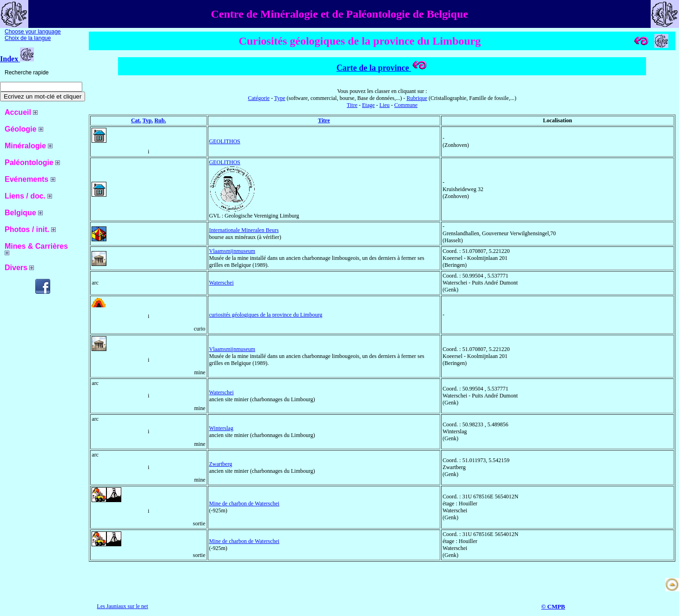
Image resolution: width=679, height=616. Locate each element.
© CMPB (553, 606)
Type (280, 98)
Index (17, 59)
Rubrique (417, 98)
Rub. (160, 120)
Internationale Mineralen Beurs (244, 230)
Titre (352, 105)
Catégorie (259, 98)
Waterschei (221, 283)
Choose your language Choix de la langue (33, 35)
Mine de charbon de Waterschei (244, 503)
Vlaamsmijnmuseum (232, 251)
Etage (368, 105)
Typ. (148, 120)
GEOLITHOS (225, 141)
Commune (406, 105)
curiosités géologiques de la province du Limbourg (266, 315)
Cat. (136, 120)
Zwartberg (221, 464)
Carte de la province (382, 68)
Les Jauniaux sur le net (123, 606)
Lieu (384, 105)
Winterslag (221, 428)
